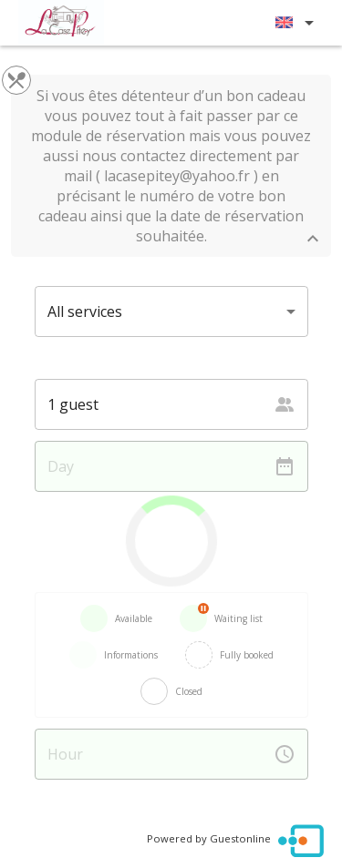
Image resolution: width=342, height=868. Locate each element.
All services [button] (85, 311)
